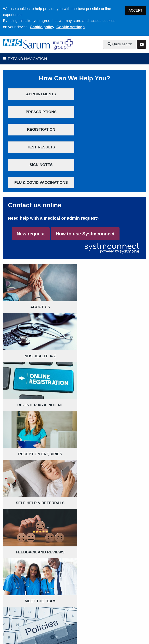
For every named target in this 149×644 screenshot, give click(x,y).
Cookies (82, 615)
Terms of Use (39, 610)
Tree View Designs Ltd (38, 628)
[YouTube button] (142, 44)
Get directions (16, 574)
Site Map (99, 615)
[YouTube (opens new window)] (7, 628)
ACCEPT (136, 10)
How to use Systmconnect (85, 181)
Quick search (120, 44)
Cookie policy (42, 27)
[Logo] (48, 44)
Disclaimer (62, 610)
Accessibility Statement (93, 610)
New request (31, 181)
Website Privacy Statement (50, 615)
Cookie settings (70, 27)
